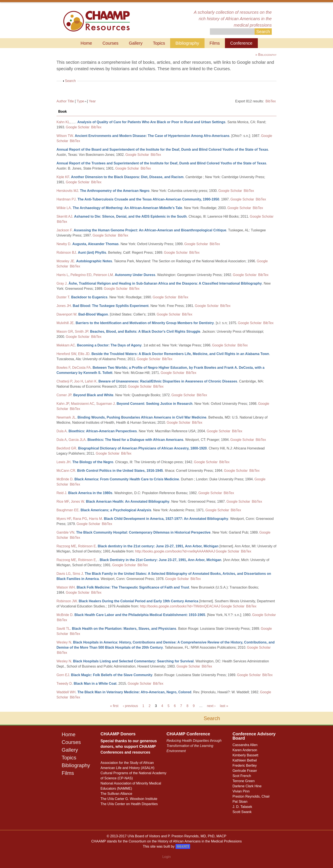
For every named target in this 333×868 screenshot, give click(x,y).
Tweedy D (64, 684)
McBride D (65, 479)
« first (114, 706)
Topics (159, 43)
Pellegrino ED (81, 275)
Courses (110, 43)
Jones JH (64, 306)
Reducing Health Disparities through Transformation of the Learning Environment (194, 746)
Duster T (63, 297)
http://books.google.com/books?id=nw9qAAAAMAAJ (175, 551)
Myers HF (64, 519)
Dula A (62, 431)
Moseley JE (65, 261)
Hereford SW (66, 354)
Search (70, 81)
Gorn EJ (63, 675)
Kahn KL (63, 122)
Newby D (63, 244)
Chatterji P (64, 381)
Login (166, 857)
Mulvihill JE (65, 323)
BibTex (271, 101)
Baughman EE (68, 510)
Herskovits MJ (67, 191)
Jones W (77, 502)
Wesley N (64, 642)
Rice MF (63, 502)
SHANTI (183, 846)
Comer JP (64, 395)
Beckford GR (66, 448)
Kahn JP (63, 404)
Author (62, 101)
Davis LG (64, 574)
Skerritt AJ (64, 216)
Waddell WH (66, 692)
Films (215, 43)
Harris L (63, 275)
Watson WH (66, 587)
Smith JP (81, 332)
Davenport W (66, 314)
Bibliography (187, 43)
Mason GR (65, 332)
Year (92, 101)
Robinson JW (67, 601)
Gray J (62, 283)
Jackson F (64, 230)
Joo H (79, 381)
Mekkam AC (66, 345)
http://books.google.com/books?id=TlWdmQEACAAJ (180, 606)
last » (224, 706)
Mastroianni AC (83, 404)
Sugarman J (105, 404)
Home (86, 43)
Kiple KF (63, 177)
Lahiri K (91, 381)
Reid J (61, 493)
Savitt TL (63, 629)
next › (211, 706)
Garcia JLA (77, 440)
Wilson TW (65, 136)
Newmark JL (66, 417)
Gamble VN (65, 532)
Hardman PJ (66, 199)
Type (80, 101)
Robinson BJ (66, 253)
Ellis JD (84, 354)
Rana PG (80, 519)
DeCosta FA (81, 368)
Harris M (95, 519)
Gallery (136, 43)
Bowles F (63, 368)
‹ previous (130, 706)
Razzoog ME (66, 546)
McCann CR (66, 471)
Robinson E (87, 546)
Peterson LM (103, 275)
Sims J (78, 574)
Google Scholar (78, 127)
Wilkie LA (64, 208)
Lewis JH (63, 462)
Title (71, 101)
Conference (241, 43)
